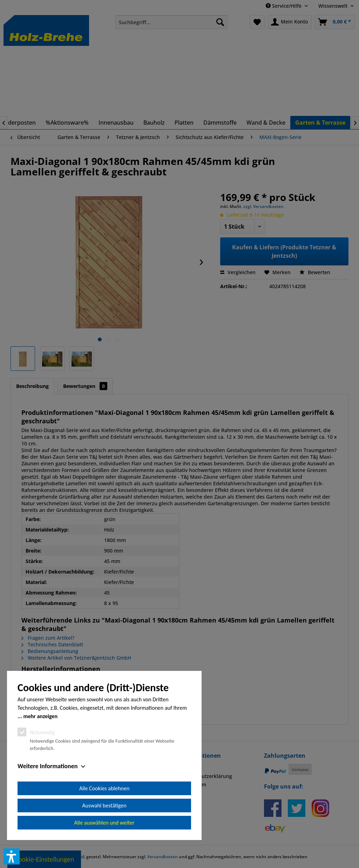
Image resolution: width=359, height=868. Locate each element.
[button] (12, 856)
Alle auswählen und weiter (104, 823)
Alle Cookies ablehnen (104, 788)
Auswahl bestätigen (104, 805)
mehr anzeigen (40, 716)
